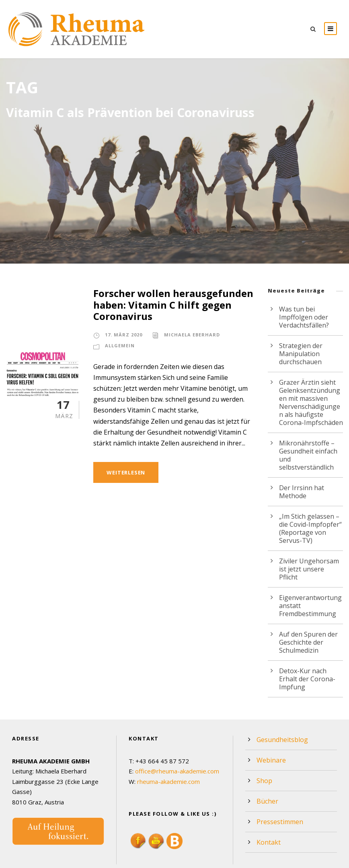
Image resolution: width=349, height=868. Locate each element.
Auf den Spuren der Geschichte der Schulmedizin (307, 626)
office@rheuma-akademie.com (177, 747)
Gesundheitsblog (281, 715)
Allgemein (120, 346)
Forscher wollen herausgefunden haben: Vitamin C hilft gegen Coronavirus (169, 305)
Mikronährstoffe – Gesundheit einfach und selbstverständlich (311, 451)
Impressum (328, 859)
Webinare (270, 736)
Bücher (267, 777)
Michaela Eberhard (191, 335)
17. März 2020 (123, 335)
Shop (264, 756)
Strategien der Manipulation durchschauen (299, 354)
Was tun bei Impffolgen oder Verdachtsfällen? (303, 317)
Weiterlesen (127, 472)
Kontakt (267, 818)
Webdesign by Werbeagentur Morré (53, 859)
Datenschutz (291, 859)
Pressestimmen (279, 797)
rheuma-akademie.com (169, 758)
